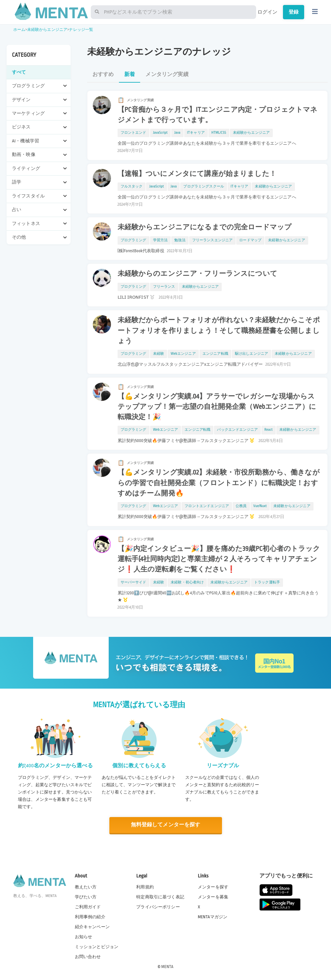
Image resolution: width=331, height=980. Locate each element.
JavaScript (160, 133)
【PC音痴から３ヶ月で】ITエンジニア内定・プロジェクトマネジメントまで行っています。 (218, 115)
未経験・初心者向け (187, 582)
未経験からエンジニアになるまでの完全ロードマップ (205, 227)
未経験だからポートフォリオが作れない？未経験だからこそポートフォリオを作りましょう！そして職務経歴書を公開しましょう (219, 331)
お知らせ (84, 937)
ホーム (19, 30)
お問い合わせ (88, 956)
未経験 (159, 354)
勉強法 (180, 240)
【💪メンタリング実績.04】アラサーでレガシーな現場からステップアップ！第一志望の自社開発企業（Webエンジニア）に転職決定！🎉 (217, 407)
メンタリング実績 (167, 75)
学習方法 (161, 240)
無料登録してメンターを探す (166, 825)
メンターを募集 (213, 897)
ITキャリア (196, 133)
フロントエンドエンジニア (207, 506)
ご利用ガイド (88, 907)
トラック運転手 (267, 582)
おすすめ (103, 75)
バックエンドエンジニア (237, 430)
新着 (130, 75)
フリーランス (164, 287)
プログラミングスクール (204, 187)
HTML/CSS (219, 133)
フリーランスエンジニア (213, 240)
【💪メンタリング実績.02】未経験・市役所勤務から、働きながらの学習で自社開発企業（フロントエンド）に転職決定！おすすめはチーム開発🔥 (219, 483)
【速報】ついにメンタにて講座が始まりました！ (197, 174)
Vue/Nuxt (260, 506)
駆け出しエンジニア (251, 354)
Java (177, 133)
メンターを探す (213, 886)
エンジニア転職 (215, 354)
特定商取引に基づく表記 (160, 897)
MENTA (167, 966)
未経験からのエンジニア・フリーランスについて (197, 274)
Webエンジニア (183, 354)
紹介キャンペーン (92, 927)
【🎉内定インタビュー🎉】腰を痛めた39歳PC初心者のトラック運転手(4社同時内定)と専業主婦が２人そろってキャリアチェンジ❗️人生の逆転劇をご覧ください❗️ (219, 559)
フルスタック (132, 187)
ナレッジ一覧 (81, 30)
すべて (19, 72)
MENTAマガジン (213, 917)
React (269, 430)
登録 (294, 12)
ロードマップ (250, 240)
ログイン (268, 12)
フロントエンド (134, 133)
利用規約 (145, 886)
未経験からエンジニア (47, 30)
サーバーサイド (134, 582)
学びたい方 (86, 897)
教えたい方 (86, 886)
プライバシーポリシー (158, 907)
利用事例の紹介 (90, 917)
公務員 (241, 506)
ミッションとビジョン (97, 946)
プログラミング (134, 240)
